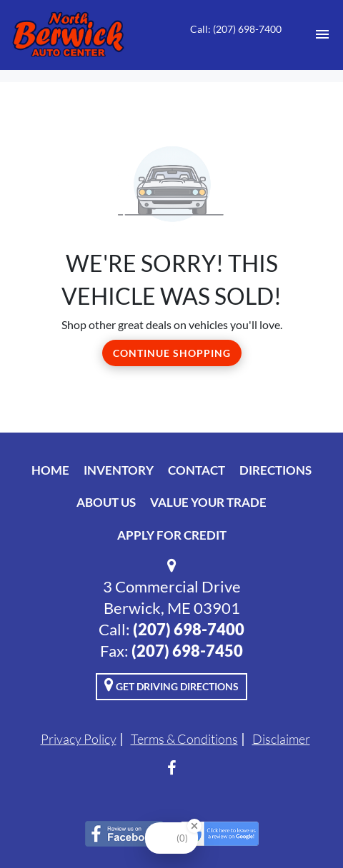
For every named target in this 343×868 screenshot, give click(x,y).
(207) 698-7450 (187, 651)
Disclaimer (281, 739)
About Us (106, 502)
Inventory (119, 470)
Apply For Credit (172, 535)
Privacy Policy (79, 739)
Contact (197, 470)
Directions (275, 470)
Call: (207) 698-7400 (236, 29)
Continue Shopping (172, 353)
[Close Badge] (194, 826)
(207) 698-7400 (189, 629)
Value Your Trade (208, 502)
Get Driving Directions (171, 685)
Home (50, 470)
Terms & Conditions (184, 739)
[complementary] (300, 825)
